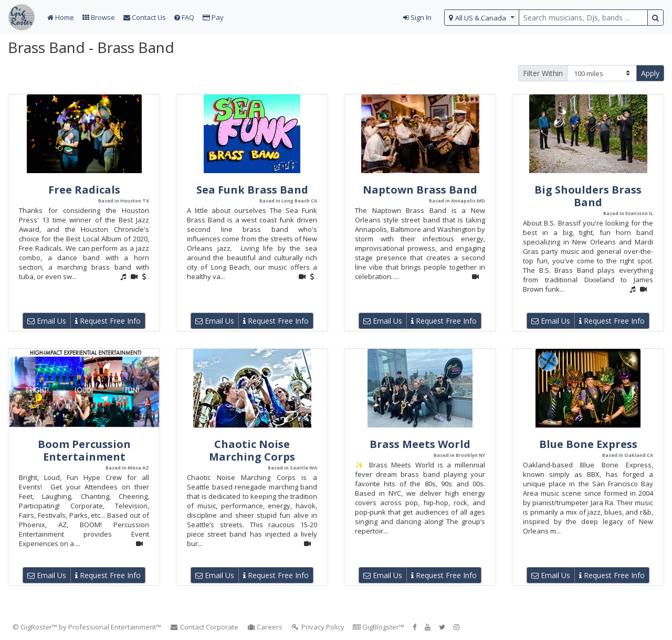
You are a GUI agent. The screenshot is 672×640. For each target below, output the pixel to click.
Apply (650, 73)
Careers (265, 627)
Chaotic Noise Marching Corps (252, 450)
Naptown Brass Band (420, 190)
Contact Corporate (204, 627)
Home (61, 17)
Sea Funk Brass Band (252, 190)
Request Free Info (108, 321)
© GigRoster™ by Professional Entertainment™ (87, 627)
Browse (99, 17)
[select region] (482, 18)
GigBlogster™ (379, 627)
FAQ (184, 17)
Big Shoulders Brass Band (588, 196)
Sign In (417, 17)
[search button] (655, 18)
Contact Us (145, 17)
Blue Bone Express (588, 444)
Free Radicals (84, 190)
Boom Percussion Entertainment (84, 450)
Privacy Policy (318, 627)
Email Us (47, 321)
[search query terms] (583, 18)
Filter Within (543, 73)
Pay (213, 17)
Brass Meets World (420, 444)
